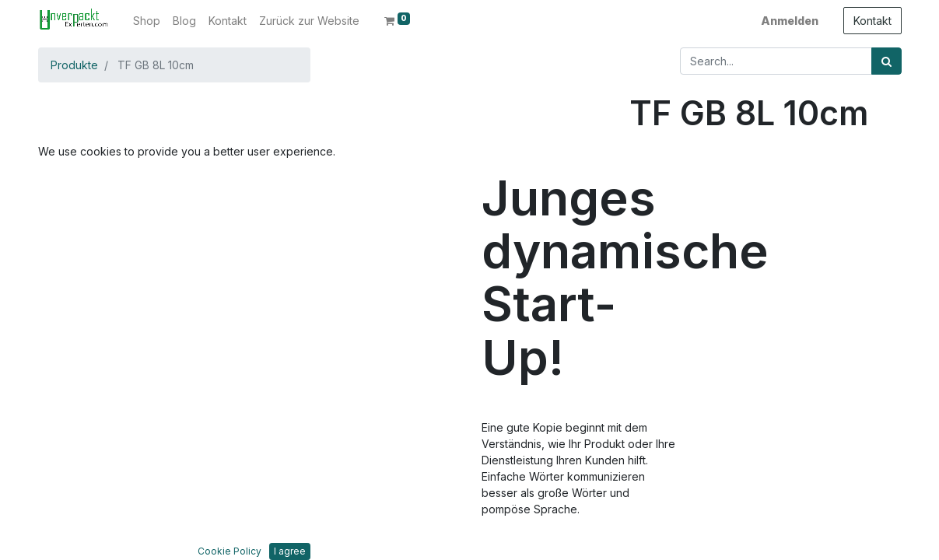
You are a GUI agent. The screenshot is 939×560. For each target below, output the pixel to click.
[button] (81, 250)
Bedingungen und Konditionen (707, 518)
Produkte (74, 65)
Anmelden (790, 21)
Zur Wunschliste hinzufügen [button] (718, 275)
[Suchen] (886, 61)
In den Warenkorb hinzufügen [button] (743, 228)
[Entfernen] (644, 182)
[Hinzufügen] (710, 182)
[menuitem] (147, 21)
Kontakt (872, 21)
